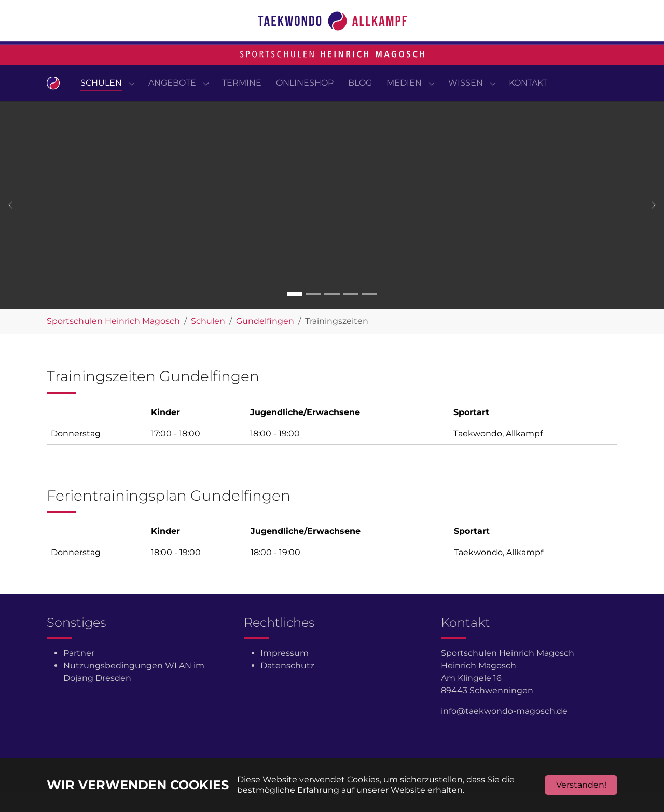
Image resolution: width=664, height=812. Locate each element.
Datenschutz (287, 686)
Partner (79, 674)
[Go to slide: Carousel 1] (295, 315)
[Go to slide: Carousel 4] (351, 315)
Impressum (285, 674)
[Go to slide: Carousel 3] (332, 315)
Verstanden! (581, 785)
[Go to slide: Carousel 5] (369, 315)
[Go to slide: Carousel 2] (313, 315)
